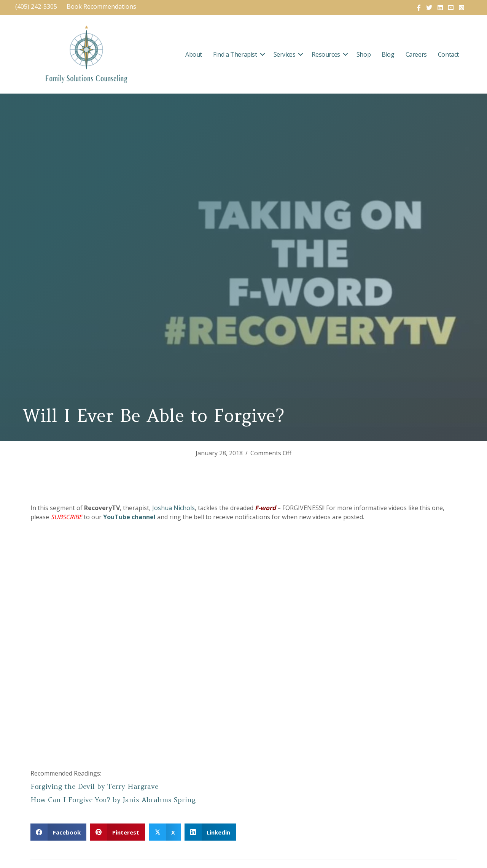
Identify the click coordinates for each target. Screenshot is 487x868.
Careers (416, 54)
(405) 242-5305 (36, 6)
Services (285, 54)
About (194, 54)
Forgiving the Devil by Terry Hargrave (94, 786)
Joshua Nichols (173, 508)
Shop (364, 54)
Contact (448, 54)
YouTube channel (129, 517)
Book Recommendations (102, 6)
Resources (326, 54)
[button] (263, 54)
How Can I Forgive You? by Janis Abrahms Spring (113, 800)
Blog (388, 54)
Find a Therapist (235, 54)
